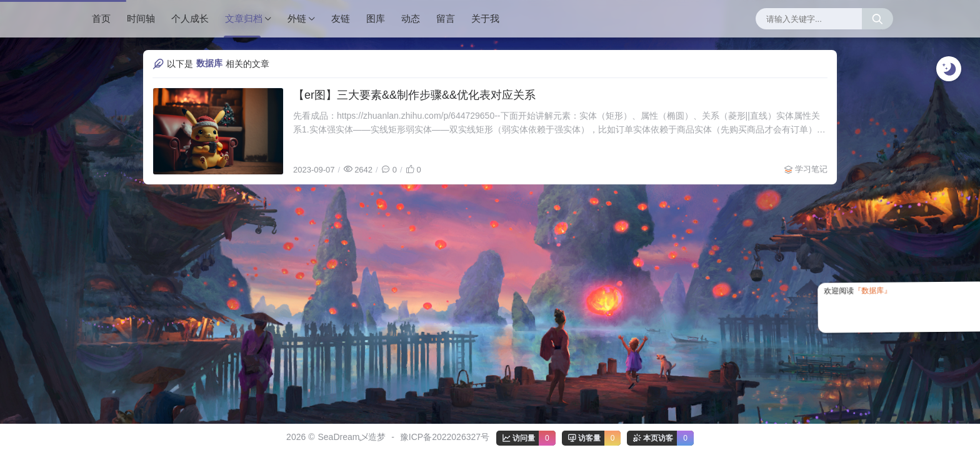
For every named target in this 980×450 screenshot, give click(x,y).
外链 (297, 18)
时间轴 (141, 18)
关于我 (485, 18)
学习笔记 (811, 169)
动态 (411, 18)
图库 (376, 18)
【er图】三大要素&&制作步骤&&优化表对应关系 (414, 95)
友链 (341, 18)
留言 (446, 18)
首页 (101, 18)
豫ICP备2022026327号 (445, 437)
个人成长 (190, 18)
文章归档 (244, 18)
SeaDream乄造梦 (352, 437)
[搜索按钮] (877, 19)
